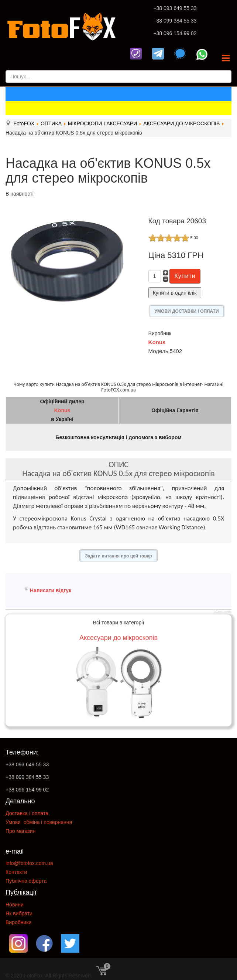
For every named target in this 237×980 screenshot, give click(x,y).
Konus (157, 342)
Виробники (18, 922)
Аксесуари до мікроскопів (118, 638)
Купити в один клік (175, 293)
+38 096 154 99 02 (175, 33)
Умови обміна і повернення (39, 822)
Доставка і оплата (27, 813)
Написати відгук (51, 590)
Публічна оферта (26, 881)
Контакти (16, 872)
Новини (15, 905)
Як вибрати (19, 913)
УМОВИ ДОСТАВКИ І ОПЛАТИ (187, 311)
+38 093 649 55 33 (175, 8)
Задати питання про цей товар (118, 556)
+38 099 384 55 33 (175, 21)
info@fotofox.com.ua (29, 863)
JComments (223, 612)
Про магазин (20, 831)
